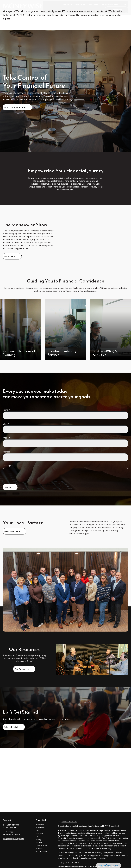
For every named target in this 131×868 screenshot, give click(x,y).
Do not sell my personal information (91, 858)
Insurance (39, 834)
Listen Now (10, 256)
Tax (37, 836)
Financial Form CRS (69, 822)
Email (5, 424)
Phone (6, 438)
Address (6, 452)
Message (7, 466)
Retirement (40, 825)
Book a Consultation (15, 107)
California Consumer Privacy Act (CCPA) (74, 855)
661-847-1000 (14, 825)
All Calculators (41, 851)
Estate (38, 831)
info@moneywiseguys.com (13, 839)
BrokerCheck (114, 826)
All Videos (39, 848)
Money (38, 839)
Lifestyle (39, 842)
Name (5, 410)
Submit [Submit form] (8, 487)
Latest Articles (41, 845)
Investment (40, 828)
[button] (68, 4)
